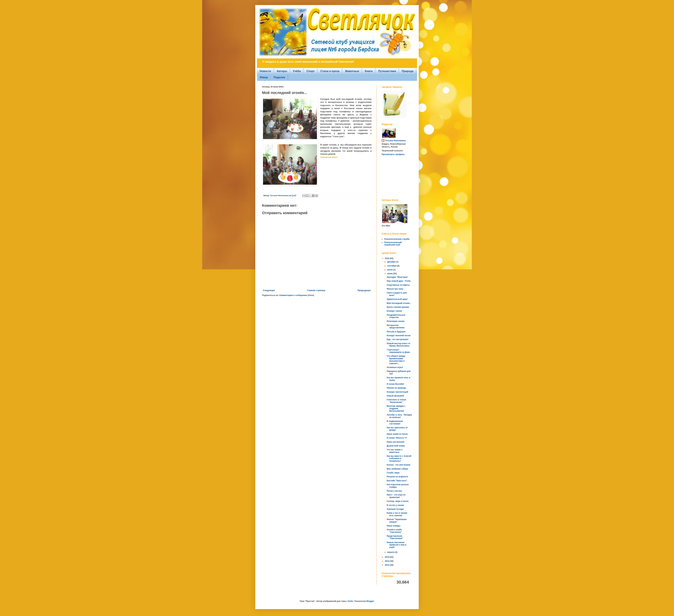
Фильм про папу (395, 289)
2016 (387, 258)
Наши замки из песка (397, 434)
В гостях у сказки (395, 505)
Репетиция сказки (396, 321)
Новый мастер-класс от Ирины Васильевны (399, 345)
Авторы (282, 71)
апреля (391, 552)
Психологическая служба (397, 239)
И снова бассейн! (395, 384)
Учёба (297, 71)
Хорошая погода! (395, 509)
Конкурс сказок (394, 311)
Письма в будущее (396, 332)
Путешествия (387, 71)
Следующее (269, 290)
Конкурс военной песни (399, 336)
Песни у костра (394, 491)
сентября (392, 266)
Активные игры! (395, 367)
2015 (387, 557)
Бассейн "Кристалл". (397, 481)
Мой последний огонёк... (399, 303)
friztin (350, 601)
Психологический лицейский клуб (393, 244)
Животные (352, 71)
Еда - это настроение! (398, 339)
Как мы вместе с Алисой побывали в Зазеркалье (399, 459)
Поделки (279, 77)
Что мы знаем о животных (395, 451)
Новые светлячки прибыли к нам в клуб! (396, 545)
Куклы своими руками (398, 307)
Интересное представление (396, 326)
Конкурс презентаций (397, 392)
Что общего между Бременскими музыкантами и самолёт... (396, 360)
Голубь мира (393, 473)
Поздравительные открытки (396, 316)
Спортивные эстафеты (398, 285)
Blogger (370, 601)
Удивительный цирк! (397, 299)
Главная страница (316, 290)
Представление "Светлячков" (395, 537)
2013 (387, 565)
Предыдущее (364, 290)
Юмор (264, 77)
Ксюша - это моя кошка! (399, 465)
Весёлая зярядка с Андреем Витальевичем (396, 409)
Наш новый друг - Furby (399, 281)
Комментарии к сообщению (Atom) (297, 295)
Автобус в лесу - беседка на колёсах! (399, 416)
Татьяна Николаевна (395, 141)
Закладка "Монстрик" (397, 277)
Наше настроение (395, 442)
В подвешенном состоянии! (395, 422)
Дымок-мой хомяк (396, 446)
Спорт (311, 71)
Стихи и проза (330, 71)
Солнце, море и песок (398, 501)
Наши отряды (394, 526)
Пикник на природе (396, 388)
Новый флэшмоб (395, 396)
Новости (265, 71)
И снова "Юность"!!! (397, 438)
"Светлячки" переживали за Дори (398, 351)
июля (390, 270)
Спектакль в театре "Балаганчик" (396, 401)
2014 (387, 561)
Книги (369, 71)
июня (390, 274)
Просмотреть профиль (393, 154)
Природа (408, 71)
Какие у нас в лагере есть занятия (397, 514)
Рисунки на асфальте (397, 477)
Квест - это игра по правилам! (396, 496)
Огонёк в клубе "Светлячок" (394, 531)
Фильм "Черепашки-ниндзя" (397, 521)
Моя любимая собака (397, 469)
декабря (392, 262)
